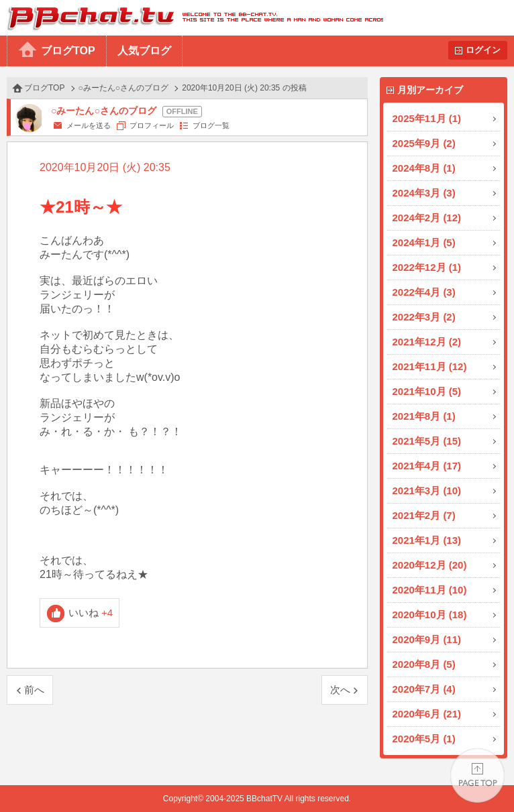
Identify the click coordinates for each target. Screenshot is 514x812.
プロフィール (152, 125)
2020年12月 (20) (430, 565)
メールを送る (89, 125)
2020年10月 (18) (430, 615)
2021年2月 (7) (424, 515)
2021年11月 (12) (430, 366)
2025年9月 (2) (424, 143)
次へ (340, 690)
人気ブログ (144, 51)
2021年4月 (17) (427, 466)
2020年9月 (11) (427, 639)
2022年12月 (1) (427, 267)
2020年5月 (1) (424, 739)
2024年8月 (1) (424, 168)
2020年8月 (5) (424, 664)
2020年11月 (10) (430, 590)
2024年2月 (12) (427, 218)
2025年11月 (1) (427, 118)
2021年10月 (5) (427, 391)
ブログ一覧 (211, 125)
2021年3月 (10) (427, 490)
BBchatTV (192, 18)
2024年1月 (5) (424, 242)
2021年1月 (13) (427, 540)
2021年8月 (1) (424, 416)
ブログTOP (68, 51)
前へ (34, 690)
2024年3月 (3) (424, 193)
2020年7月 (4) (424, 689)
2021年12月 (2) (427, 342)
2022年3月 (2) (424, 317)
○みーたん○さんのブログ (124, 88)
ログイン (483, 50)
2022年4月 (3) (424, 292)
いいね (91, 613)
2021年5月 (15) (427, 441)
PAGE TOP (477, 775)
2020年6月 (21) (427, 714)
